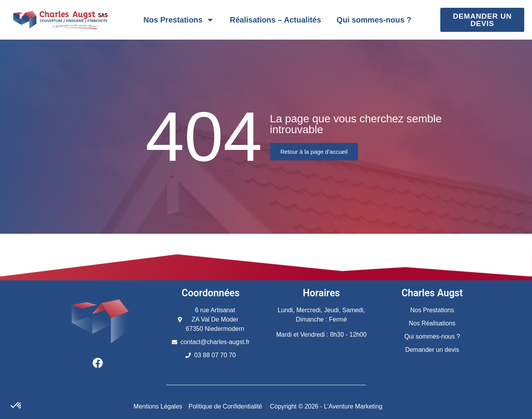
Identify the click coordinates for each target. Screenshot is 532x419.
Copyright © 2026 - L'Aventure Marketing (326, 406)
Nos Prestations (179, 20)
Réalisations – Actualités (275, 20)
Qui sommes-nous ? (374, 20)
